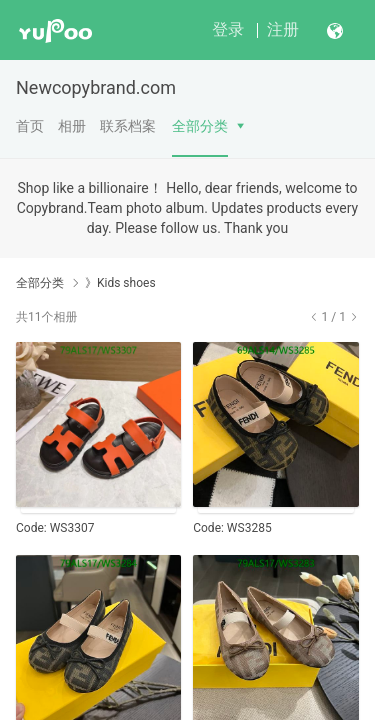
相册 (72, 126)
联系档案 (128, 126)
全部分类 (200, 126)
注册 (283, 29)
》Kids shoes (120, 283)
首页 (30, 126)
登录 (228, 29)
